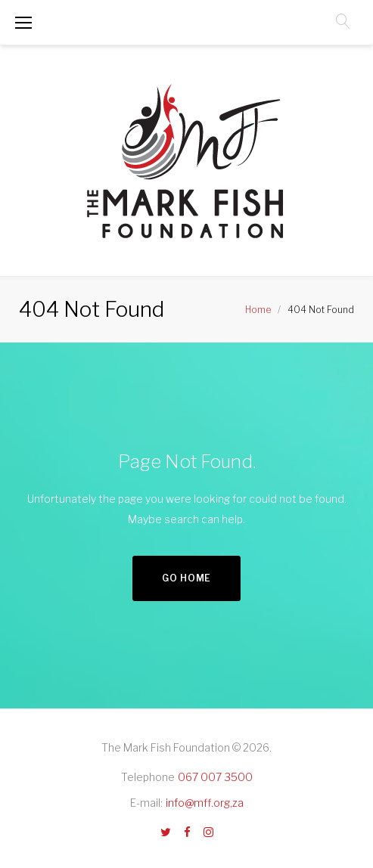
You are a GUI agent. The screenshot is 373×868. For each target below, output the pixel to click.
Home (258, 310)
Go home (186, 578)
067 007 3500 (215, 777)
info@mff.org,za (205, 803)
